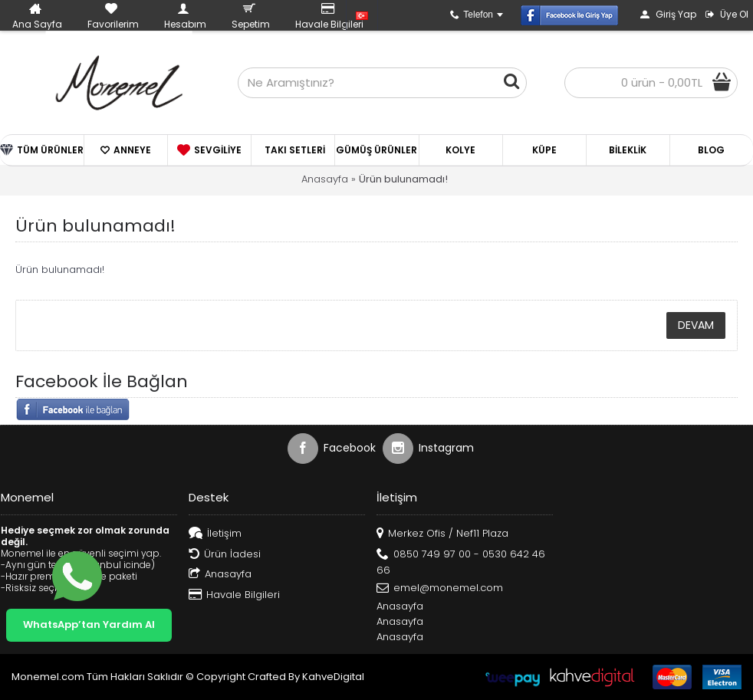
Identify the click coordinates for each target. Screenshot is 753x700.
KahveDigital (333, 677)
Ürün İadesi (225, 555)
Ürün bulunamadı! (403, 179)
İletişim (215, 534)
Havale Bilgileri (234, 595)
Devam (696, 325)
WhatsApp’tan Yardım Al (89, 624)
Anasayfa (325, 179)
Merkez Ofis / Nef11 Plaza (442, 534)
